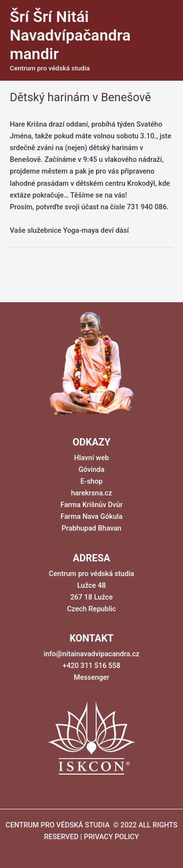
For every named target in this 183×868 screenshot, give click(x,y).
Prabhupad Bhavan (91, 528)
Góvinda (91, 469)
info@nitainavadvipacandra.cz (91, 654)
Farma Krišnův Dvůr (92, 505)
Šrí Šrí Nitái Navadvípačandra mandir (70, 35)
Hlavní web (91, 458)
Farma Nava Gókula (91, 516)
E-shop (91, 481)
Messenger (91, 677)
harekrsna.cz (91, 493)
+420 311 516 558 (91, 666)
